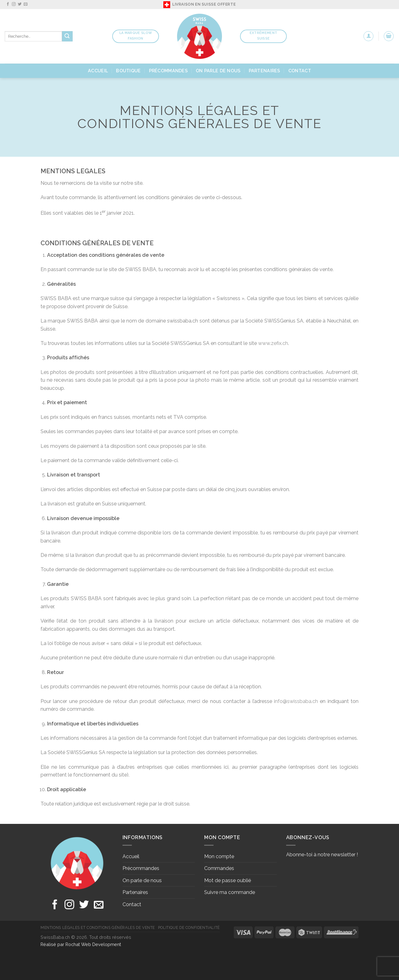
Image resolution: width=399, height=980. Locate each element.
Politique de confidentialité (189, 927)
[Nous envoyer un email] (26, 4)
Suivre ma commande (230, 892)
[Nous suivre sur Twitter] (20, 4)
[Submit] (67, 36)
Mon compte (219, 856)
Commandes (219, 868)
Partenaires (264, 71)
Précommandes (168, 71)
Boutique (128, 71)
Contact (300, 71)
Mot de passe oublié (228, 880)
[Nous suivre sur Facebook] (8, 4)
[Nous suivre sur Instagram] (14, 4)
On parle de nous (218, 71)
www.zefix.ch (273, 343)
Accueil (98, 71)
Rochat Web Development (93, 944)
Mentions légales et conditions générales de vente (98, 927)
